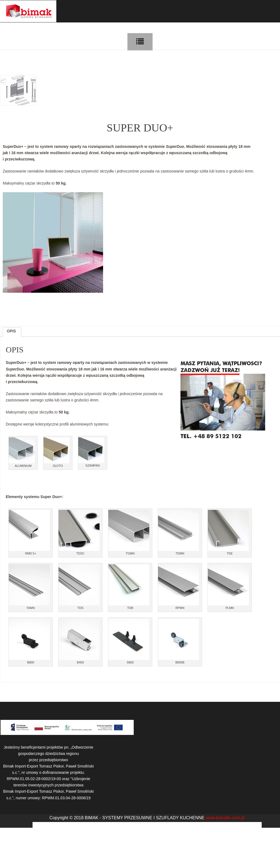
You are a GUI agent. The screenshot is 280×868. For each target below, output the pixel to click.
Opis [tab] (11, 331)
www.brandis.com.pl (225, 818)
